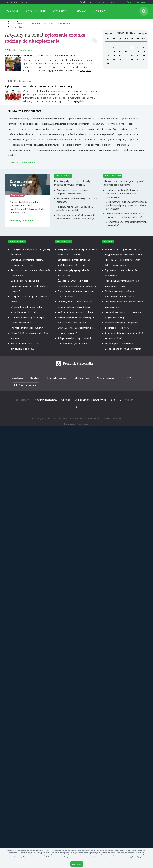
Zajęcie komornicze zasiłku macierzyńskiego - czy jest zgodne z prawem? (29, 285)
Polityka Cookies (82, 377)
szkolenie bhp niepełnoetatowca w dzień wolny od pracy (74, 139)
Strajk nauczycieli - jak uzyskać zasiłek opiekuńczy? (124, 182)
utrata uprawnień (105, 133)
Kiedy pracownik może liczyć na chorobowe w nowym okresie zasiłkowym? (122, 193)
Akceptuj (77, 864)
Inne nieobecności (113, 175)
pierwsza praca (87, 149)
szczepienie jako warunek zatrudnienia (55, 149)
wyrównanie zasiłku (109, 149)
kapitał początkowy (19, 118)
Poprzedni (110, 33)
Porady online (86, 2)
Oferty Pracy (126, 399)
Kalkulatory (115, 2)
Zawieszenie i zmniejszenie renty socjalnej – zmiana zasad (73, 191)
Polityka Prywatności (57, 377)
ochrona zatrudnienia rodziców (49, 118)
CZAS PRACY (61, 11)
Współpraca (17, 377)
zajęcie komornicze (108, 118)
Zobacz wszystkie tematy (22, 161)
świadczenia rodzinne (19, 133)
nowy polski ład (116, 123)
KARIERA (100, 11)
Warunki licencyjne (105, 377)
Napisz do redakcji (26, 384)
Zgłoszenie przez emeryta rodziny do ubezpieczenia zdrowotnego (43, 55)
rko (36, 133)
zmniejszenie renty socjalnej (70, 128)
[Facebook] (76, 407)
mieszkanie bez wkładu (80, 133)
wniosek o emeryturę (53, 133)
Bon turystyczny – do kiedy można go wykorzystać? (72, 182)
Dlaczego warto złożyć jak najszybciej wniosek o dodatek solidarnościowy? (76, 216)
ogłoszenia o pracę (116, 139)
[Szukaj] (144, 11)
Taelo (113, 399)
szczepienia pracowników (38, 128)
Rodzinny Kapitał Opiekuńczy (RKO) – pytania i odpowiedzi (76, 208)
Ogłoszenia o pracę (136, 2)
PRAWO (81, 11)
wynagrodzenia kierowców (102, 128)
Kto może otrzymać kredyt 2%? (27, 327)
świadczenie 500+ (130, 128)
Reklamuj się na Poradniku (16, 2)
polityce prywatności (83, 859)
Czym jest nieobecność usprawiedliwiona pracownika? (127, 223)
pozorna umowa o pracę (82, 118)
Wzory (101, 2)
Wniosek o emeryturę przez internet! (76, 311)
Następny (143, 33)
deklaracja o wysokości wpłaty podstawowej (36, 144)
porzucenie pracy (72, 144)
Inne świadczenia (63, 175)
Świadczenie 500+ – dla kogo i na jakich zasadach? (77, 199)
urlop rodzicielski (29, 123)
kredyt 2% (99, 123)
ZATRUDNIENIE (36, 11)
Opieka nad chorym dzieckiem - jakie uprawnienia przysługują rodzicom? (125, 215)
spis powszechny (127, 133)
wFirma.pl (66, 399)
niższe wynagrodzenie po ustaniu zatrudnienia (66, 123)
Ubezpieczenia (25, 50)
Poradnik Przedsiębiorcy (45, 399)
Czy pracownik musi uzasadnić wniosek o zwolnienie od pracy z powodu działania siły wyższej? (127, 205)
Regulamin (35, 377)
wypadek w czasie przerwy (99, 144)
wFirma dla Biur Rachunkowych (90, 399)
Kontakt (128, 377)
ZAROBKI (12, 11)
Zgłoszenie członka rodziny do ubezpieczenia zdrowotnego (39, 86)
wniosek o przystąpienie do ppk (25, 139)
